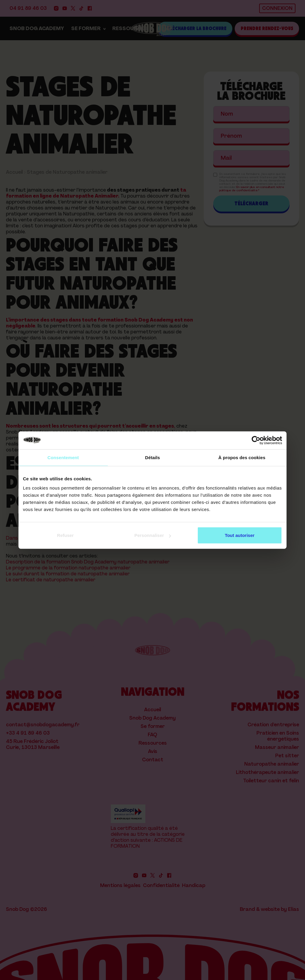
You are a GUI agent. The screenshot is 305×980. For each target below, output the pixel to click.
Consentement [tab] (63, 457)
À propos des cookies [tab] (242, 457)
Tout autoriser (240, 535)
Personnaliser (153, 535)
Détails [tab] (152, 457)
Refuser (66, 535)
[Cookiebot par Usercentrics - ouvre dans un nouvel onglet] (256, 440)
